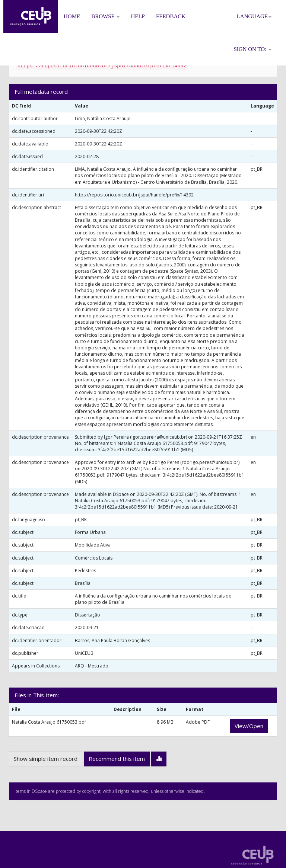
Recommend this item (117, 759)
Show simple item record (46, 759)
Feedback (171, 16)
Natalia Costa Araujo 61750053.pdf (49, 722)
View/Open (249, 726)
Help (138, 16)
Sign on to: (252, 49)
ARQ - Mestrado (92, 666)
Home (72, 16)
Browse (105, 16)
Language (254, 16)
